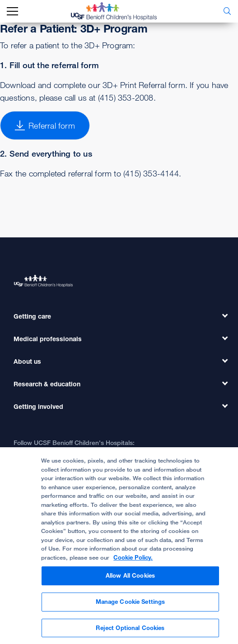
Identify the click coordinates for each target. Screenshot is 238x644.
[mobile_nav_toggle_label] (12, 12)
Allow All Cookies (130, 582)
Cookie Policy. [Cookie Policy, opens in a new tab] (133, 564)
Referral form (45, 125)
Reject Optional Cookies (130, 634)
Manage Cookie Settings (131, 608)
